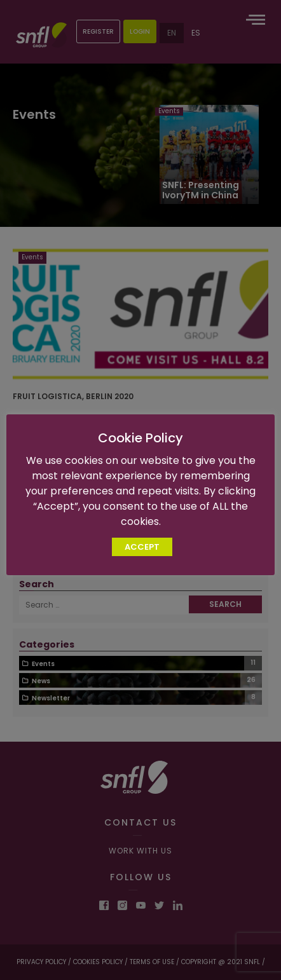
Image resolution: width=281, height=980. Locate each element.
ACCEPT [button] (142, 547)
